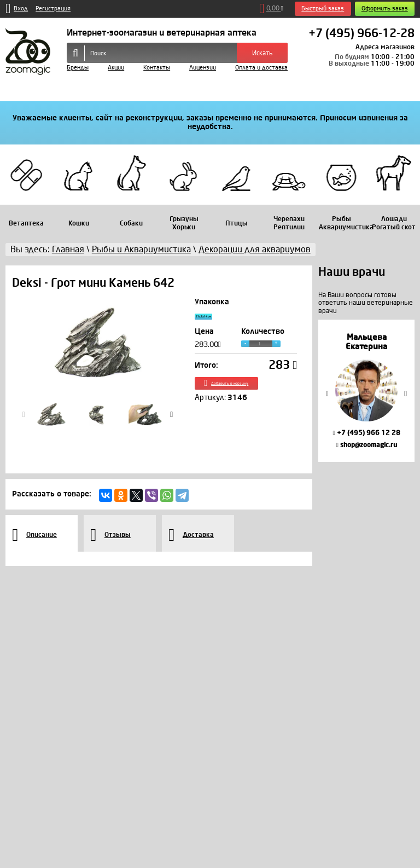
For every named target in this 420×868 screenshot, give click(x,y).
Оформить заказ (385, 8)
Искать (262, 53)
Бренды (78, 68)
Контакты (157, 68)
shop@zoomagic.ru (366, 445)
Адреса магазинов (385, 47)
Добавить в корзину (246, 394)
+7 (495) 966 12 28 (366, 433)
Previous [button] (327, 394)
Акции (116, 68)
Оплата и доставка (261, 68)
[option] (366, 390)
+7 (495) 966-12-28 (361, 34)
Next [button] (406, 394)
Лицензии (203, 68)
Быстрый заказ (323, 8)
